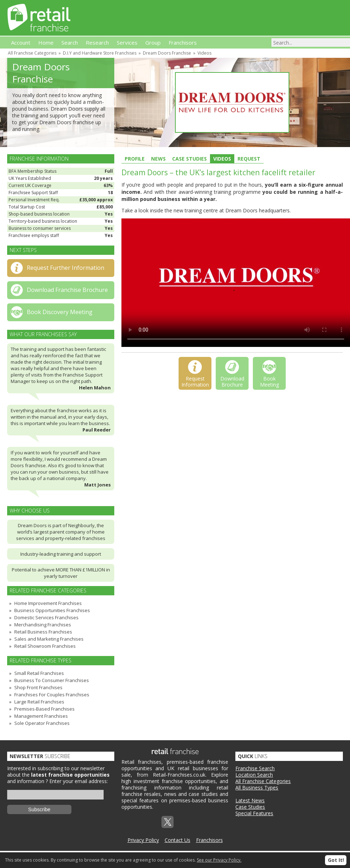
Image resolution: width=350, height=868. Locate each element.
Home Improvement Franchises (48, 603)
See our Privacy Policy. (219, 860)
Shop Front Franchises (38, 687)
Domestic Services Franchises (46, 617)
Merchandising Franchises (43, 625)
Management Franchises (41, 716)
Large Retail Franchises (39, 702)
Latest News (250, 800)
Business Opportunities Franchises (52, 610)
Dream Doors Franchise (167, 53)
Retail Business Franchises (43, 632)
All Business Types (257, 788)
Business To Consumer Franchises (52, 680)
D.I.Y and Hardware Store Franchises (100, 53)
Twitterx (167, 822)
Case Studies (189, 159)
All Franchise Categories (32, 53)
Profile (135, 159)
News (158, 159)
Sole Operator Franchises (42, 723)
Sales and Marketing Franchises (49, 639)
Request (249, 159)
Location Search (254, 775)
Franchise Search (255, 768)
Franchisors (209, 840)
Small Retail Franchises (39, 673)
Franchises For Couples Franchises (52, 695)
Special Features (254, 813)
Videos (204, 53)
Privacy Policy (143, 840)
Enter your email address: (79, 781)
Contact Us (177, 840)
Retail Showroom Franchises (45, 646)
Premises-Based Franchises (44, 709)
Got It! (336, 860)
